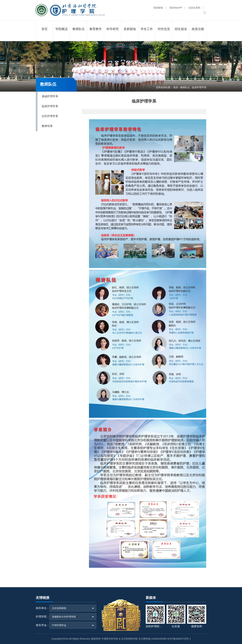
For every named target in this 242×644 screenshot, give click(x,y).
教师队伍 (185, 87)
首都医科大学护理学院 (64, 617)
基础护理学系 (50, 96)
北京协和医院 (59, 608)
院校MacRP (176, 8)
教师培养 (47, 126)
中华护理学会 (59, 625)
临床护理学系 (50, 106)
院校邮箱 (158, 8)
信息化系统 (194, 8)
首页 (176, 87)
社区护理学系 (50, 116)
